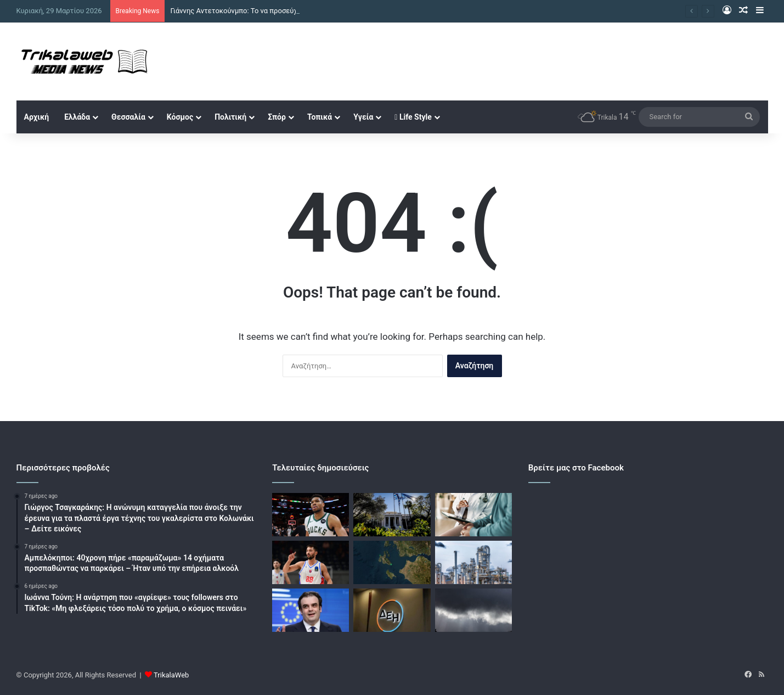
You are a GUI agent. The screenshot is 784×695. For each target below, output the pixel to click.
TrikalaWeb (171, 675)
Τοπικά (320, 117)
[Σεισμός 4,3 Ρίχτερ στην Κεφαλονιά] (392, 562)
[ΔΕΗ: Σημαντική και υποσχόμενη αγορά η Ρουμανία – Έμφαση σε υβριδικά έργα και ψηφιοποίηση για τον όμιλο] (392, 610)
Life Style (413, 117)
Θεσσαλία (128, 117)
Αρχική (37, 117)
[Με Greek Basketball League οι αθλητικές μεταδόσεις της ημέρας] (311, 562)
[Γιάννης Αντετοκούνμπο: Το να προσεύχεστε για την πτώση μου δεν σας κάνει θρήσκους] (311, 515)
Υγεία (363, 117)
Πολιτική (230, 117)
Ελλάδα (77, 117)
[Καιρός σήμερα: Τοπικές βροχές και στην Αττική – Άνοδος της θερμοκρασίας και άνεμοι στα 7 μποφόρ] (473, 610)
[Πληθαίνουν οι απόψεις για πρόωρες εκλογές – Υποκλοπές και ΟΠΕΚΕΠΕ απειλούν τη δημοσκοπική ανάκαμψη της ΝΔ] (392, 515)
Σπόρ (277, 117)
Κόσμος (180, 117)
